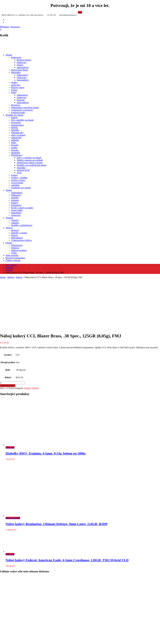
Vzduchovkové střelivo (21, 240)
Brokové (15, 230)
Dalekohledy (17, 193)
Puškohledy (16, 213)
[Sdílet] (7, 641)
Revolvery (16, 105)
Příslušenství (17, 155)
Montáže (15, 130)
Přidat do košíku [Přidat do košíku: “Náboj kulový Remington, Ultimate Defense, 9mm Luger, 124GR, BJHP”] (13, 469)
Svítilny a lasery (18, 180)
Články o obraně (13, 260)
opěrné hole (16, 138)
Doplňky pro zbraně (14, 115)
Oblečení (15, 248)
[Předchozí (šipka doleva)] (1, 643)
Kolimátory (16, 205)
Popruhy (15, 145)
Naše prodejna (12, 255)
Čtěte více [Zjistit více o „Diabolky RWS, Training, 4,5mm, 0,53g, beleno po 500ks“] (10, 398)
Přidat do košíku (8, 336)
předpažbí (16, 153)
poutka (14, 148)
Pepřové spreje (18, 87)
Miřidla (14, 128)
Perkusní (21, 100)
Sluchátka (21, 168)
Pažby (14, 143)
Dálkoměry (16, 195)
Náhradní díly (17, 133)
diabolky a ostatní (19, 233)
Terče (19, 173)
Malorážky (16, 72)
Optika (9, 190)
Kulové (14, 235)
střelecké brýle (23, 170)
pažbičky (15, 140)
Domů (3, 277)
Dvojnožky (16, 123)
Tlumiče (9, 218)
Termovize (16, 215)
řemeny (14, 175)
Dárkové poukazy (19, 250)
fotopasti (15, 200)
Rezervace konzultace (15, 258)
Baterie (14, 118)
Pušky (14, 92)
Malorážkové (17, 238)
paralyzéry (16, 85)
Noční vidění (17, 210)
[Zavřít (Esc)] (9, 641)
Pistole (14, 90)
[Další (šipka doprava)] (4, 643)
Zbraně (9, 55)
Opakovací (21, 62)
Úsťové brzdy (17, 183)
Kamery (15, 203)
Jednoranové (22, 75)
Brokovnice (16, 57)
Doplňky (15, 198)
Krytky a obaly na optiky (22, 208)
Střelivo (9, 228)
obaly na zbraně (18, 135)
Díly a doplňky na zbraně (22, 120)
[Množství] (12, 334)
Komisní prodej (18, 113)
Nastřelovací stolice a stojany (30, 163)
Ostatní (20, 65)
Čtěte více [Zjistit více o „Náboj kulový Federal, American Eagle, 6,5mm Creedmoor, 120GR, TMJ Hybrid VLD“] (10, 505)
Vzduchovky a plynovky (22, 110)
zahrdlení (15, 185)
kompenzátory (18, 125)
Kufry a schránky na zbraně (29, 158)
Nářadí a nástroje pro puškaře (30, 160)
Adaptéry (15, 223)
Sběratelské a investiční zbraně (25, 108)
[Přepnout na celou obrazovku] (4, 641)
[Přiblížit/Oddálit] (1, 641)
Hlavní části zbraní (20, 70)
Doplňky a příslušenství (22, 225)
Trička (14, 253)
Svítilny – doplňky (19, 178)
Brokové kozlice (24, 60)
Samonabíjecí (23, 67)
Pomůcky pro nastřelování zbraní (31, 165)
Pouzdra (15, 150)
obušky (14, 82)
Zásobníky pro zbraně (21, 188)
